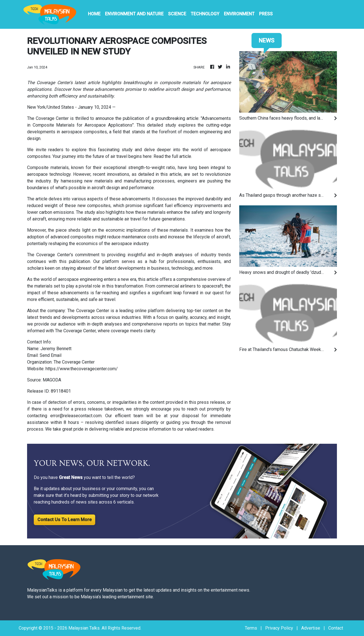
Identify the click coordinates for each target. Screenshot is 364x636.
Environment (239, 14)
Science (177, 14)
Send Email (51, 355)
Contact (336, 628)
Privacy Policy (279, 628)
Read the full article (172, 156)
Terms (251, 628)
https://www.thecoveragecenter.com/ (82, 369)
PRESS (266, 14)
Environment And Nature (134, 14)
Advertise (311, 628)
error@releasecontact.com (76, 416)
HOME (94, 14)
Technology (205, 14)
